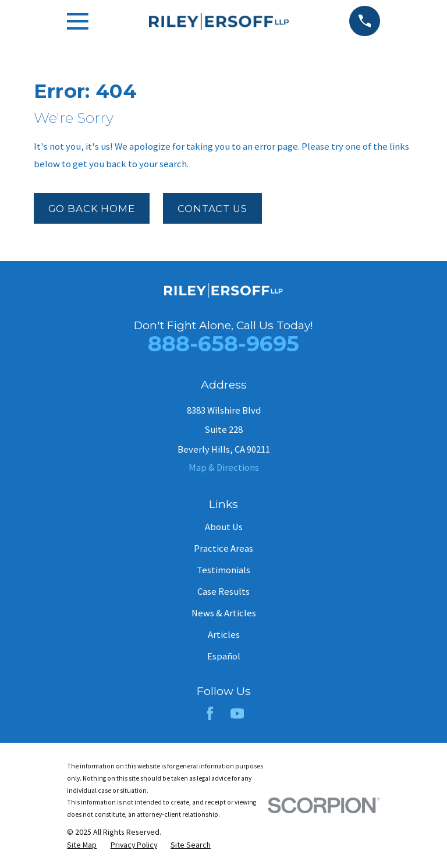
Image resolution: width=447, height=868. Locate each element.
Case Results (223, 592)
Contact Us (212, 209)
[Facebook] (210, 713)
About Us (224, 527)
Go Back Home (92, 209)
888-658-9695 (223, 343)
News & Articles (224, 613)
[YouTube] (237, 713)
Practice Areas (223, 548)
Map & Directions (224, 467)
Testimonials (223, 570)
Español (224, 656)
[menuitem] (82, 845)
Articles (224, 635)
